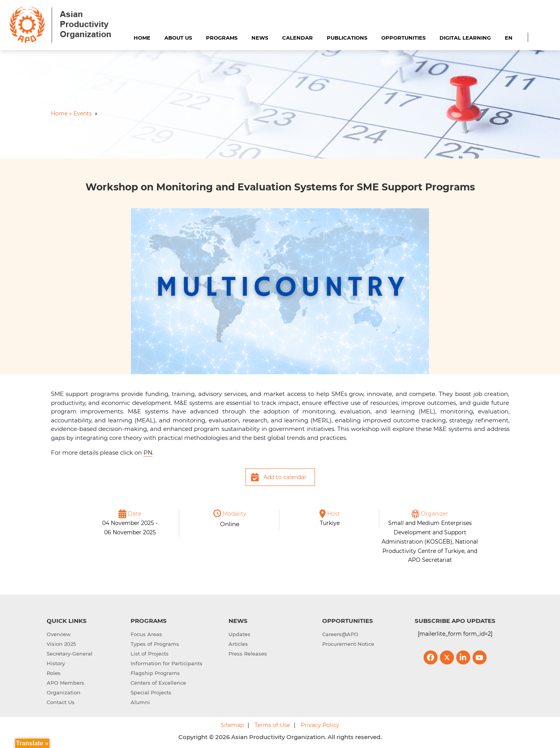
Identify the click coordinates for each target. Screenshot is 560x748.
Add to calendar (285, 477)
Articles (238, 644)
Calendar (297, 38)
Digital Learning (465, 38)
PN (148, 452)
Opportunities (403, 38)
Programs (222, 38)
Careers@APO (340, 634)
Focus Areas (146, 634)
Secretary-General (70, 654)
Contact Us (61, 702)
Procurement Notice (348, 644)
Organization (64, 692)
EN (509, 38)
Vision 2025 (61, 644)
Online (230, 524)
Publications (347, 38)
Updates (239, 634)
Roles (54, 673)
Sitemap (232, 725)
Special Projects (151, 692)
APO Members (65, 683)
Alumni (140, 702)
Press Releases (248, 654)
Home (142, 38)
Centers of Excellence (158, 683)
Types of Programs (155, 644)
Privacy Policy (320, 725)
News (260, 38)
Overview (59, 634)
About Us (178, 38)
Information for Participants (167, 663)
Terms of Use (272, 725)
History (56, 663)
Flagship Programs (155, 673)
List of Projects (150, 654)
